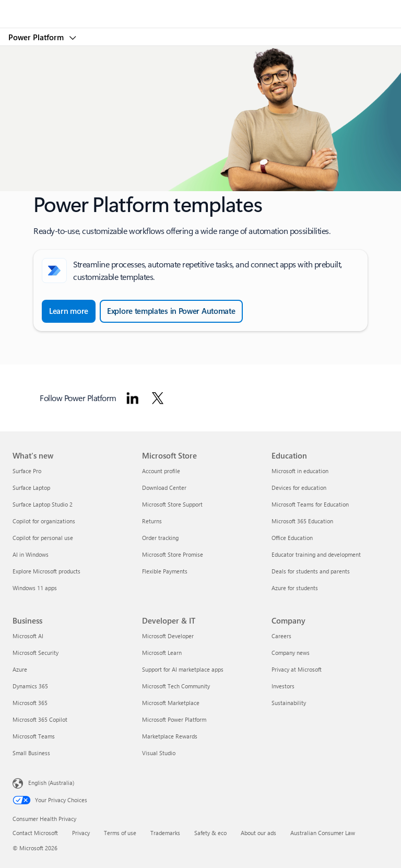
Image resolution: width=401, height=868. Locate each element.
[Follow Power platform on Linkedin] (133, 398)
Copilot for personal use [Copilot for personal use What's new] (43, 538)
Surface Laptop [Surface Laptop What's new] (31, 488)
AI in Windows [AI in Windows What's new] (31, 554)
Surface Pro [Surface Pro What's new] (27, 471)
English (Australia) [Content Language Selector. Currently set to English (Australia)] (51, 783)
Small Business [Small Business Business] (31, 753)
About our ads (258, 833)
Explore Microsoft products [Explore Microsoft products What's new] (46, 571)
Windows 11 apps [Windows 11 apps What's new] (35, 588)
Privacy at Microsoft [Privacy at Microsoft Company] (297, 669)
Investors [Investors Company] (283, 686)
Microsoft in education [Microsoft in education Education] (300, 471)
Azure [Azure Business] (20, 669)
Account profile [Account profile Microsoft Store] (161, 471)
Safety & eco (210, 833)
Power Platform (37, 37)
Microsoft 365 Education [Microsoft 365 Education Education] (302, 521)
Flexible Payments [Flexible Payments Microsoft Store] (165, 571)
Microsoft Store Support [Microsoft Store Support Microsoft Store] (172, 504)
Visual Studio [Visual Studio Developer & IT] (159, 753)
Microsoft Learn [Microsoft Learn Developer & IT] (162, 653)
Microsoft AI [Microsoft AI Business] (28, 636)
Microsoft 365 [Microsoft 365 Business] (30, 703)
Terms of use (120, 833)
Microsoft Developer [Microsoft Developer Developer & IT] (168, 636)
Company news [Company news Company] (291, 653)
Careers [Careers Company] (281, 636)
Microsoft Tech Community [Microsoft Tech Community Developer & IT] (176, 686)
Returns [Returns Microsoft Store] (152, 521)
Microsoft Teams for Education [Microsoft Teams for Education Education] (310, 504)
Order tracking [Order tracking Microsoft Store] (160, 538)
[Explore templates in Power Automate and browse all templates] (171, 311)
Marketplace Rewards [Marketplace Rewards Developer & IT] (170, 736)
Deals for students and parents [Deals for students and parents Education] (311, 571)
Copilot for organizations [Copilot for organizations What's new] (44, 521)
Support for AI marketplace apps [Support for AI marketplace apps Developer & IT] (183, 669)
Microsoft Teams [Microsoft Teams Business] (34, 736)
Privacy (81, 833)
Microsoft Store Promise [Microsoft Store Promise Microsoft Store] (173, 554)
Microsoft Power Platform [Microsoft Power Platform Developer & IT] (174, 719)
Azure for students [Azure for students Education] (295, 588)
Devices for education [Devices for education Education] (299, 488)
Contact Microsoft (35, 833)
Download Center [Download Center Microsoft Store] (164, 488)
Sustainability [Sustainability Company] (289, 703)
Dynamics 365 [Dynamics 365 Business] (30, 686)
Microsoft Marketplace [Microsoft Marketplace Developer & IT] (171, 703)
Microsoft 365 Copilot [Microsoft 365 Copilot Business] (40, 719)
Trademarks (165, 833)
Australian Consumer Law (323, 833)
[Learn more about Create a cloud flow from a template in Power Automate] (69, 311)
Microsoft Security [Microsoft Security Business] (36, 653)
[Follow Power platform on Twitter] (158, 398)
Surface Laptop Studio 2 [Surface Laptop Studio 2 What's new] (43, 504)
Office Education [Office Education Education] (292, 538)
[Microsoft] (200, 8)
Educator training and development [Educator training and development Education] (316, 554)
